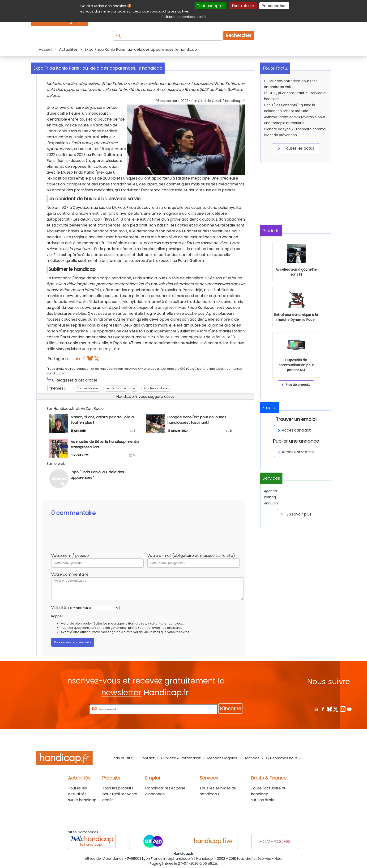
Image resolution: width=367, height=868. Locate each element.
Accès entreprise (295, 452)
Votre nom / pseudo (70, 556)
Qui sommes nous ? (283, 758)
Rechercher (239, 36)
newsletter (121, 693)
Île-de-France (116, 388)
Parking (270, 497)
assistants (175, 628)
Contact (147, 758)
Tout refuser (243, 6)
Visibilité (59, 608)
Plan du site (123, 758)
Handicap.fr (206, 859)
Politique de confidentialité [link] (184, 17)
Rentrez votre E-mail (69, 709)
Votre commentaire (70, 574)
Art (135, 388)
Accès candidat (293, 430)
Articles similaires (156, 388)
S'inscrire (231, 709)
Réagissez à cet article (76, 380)
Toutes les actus (295, 148)
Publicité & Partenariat (181, 758)
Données (252, 758)
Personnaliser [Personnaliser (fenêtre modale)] (274, 6)
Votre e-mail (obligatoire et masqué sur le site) (191, 556)
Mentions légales (222, 758)
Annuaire (271, 503)
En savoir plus (295, 514)
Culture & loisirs (88, 388)
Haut (279, 859)
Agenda (270, 491)
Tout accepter (211, 6)
